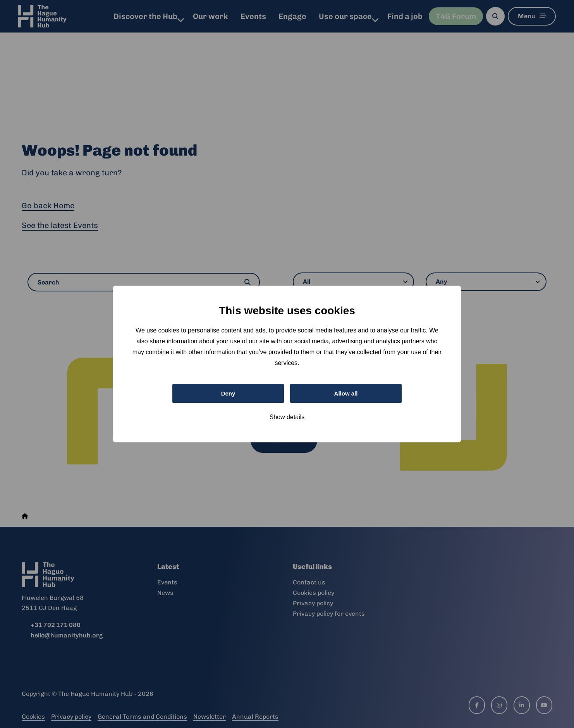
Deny (228, 393)
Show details (287, 418)
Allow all (346, 393)
